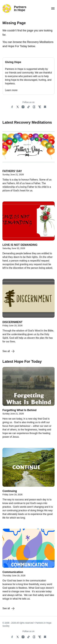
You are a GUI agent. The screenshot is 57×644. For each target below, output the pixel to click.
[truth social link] (40, 107)
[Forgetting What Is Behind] (28, 404)
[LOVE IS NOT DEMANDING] (28, 237)
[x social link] (18, 107)
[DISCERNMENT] (28, 313)
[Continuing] (28, 485)
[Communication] (28, 566)
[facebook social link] (12, 107)
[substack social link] (45, 107)
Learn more (11, 90)
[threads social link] (34, 107)
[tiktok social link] (29, 107)
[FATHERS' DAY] (28, 162)
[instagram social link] (23, 107)
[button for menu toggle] (53, 8)
